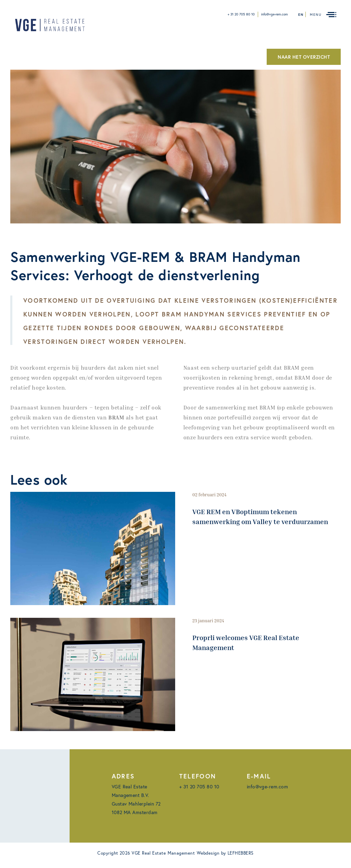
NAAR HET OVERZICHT (304, 57)
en (301, 15)
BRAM (116, 417)
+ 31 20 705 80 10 (241, 14)
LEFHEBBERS (241, 853)
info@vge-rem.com (275, 14)
